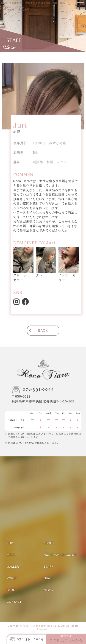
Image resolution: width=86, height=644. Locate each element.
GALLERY (14, 567)
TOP (10, 543)
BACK (43, 330)
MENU (11, 555)
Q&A (47, 578)
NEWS (48, 590)
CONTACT (14, 602)
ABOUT (49, 543)
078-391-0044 (30, 639)
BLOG (11, 590)
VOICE (12, 578)
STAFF (49, 567)
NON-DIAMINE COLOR (60, 555)
